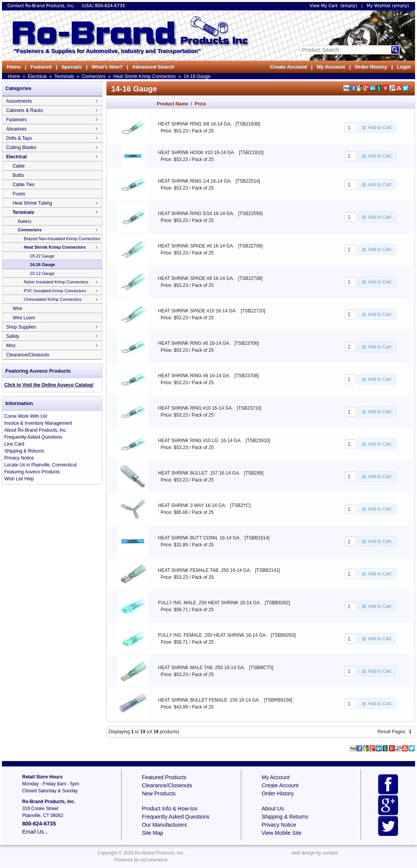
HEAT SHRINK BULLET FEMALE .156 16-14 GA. (209, 700)
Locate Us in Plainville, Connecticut (40, 465)
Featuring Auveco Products (32, 472)
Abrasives (16, 129)
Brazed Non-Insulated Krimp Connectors (62, 239)
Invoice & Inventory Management (38, 423)
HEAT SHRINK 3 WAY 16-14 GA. (192, 505)
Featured (41, 67)
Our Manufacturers (165, 825)
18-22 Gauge (42, 256)
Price (200, 104)
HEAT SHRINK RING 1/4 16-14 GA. (195, 181)
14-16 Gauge (197, 76)
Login (404, 67)
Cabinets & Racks (25, 110)
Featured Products (164, 777)
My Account (331, 67)
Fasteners (16, 120)
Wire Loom (24, 318)
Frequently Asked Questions (33, 437)
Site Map (153, 833)
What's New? (107, 67)
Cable (19, 166)
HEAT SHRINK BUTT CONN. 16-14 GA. (199, 538)
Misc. (12, 346)
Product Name (172, 104)
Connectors (94, 76)
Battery (25, 221)
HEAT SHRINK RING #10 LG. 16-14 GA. (200, 441)
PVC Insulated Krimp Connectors (55, 291)
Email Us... (36, 832)
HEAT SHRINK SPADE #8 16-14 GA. (196, 278)
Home (14, 67)
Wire (18, 309)
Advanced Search (153, 67)
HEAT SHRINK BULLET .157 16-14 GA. (199, 473)
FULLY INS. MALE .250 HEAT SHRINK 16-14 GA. (209, 603)
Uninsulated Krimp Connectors (53, 299)
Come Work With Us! (26, 416)
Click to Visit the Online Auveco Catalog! (49, 385)
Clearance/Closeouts (28, 355)
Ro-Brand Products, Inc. (159, 853)
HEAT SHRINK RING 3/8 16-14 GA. (195, 124)
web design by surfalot (314, 853)
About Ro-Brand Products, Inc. (36, 430)
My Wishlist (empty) (388, 6)
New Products (159, 793)
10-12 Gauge (42, 273)
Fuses (19, 194)
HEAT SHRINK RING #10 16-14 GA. (195, 408)
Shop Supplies (21, 327)
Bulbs (19, 175)
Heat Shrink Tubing (32, 203)
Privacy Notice (19, 458)
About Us (273, 809)
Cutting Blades (21, 147)
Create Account (288, 67)
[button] (377, 127)
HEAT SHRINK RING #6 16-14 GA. (194, 343)
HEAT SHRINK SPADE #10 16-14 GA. (197, 311)
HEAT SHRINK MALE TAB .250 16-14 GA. (202, 668)
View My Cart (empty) (333, 6)
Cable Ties (24, 185)
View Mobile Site (282, 833)
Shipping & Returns (24, 451)
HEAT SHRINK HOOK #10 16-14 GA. (197, 153)
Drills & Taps (19, 138)
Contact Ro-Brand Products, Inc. (42, 6)
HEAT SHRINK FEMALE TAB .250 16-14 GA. (204, 570)
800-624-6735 (110, 6)
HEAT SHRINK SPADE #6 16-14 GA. (196, 246)
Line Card (14, 444)
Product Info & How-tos (170, 809)
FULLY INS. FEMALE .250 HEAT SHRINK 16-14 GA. (212, 635)
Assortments (19, 101)
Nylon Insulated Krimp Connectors (56, 282)
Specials (72, 67)
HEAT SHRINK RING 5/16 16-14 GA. (196, 214)
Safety (13, 336)
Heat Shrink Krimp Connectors (144, 76)
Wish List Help (19, 479)
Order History (371, 67)
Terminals (64, 76)
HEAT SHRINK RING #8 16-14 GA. (194, 376)
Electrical (37, 76)
